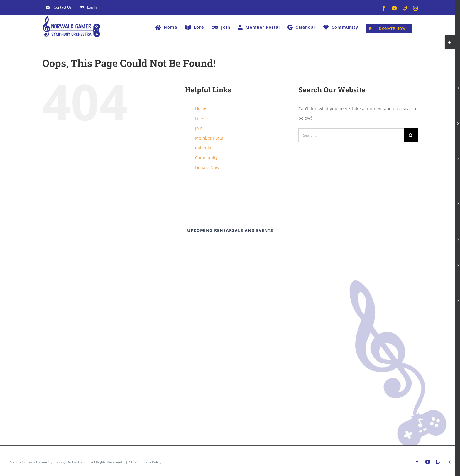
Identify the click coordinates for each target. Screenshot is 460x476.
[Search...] (351, 135)
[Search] (411, 135)
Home (201, 108)
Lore (199, 118)
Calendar (204, 148)
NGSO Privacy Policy (145, 462)
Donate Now (207, 168)
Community (206, 158)
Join (199, 128)
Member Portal (210, 138)
